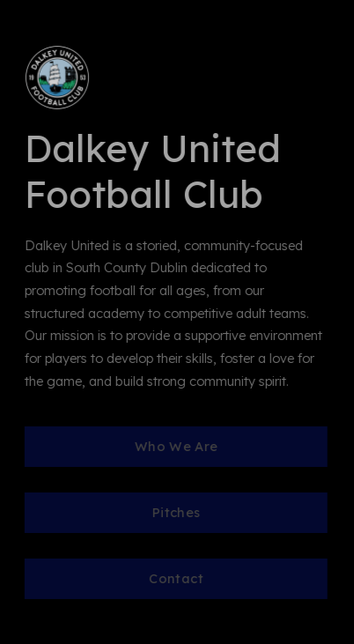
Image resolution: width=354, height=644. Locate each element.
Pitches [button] (176, 512)
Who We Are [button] (176, 446)
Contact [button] (176, 578)
